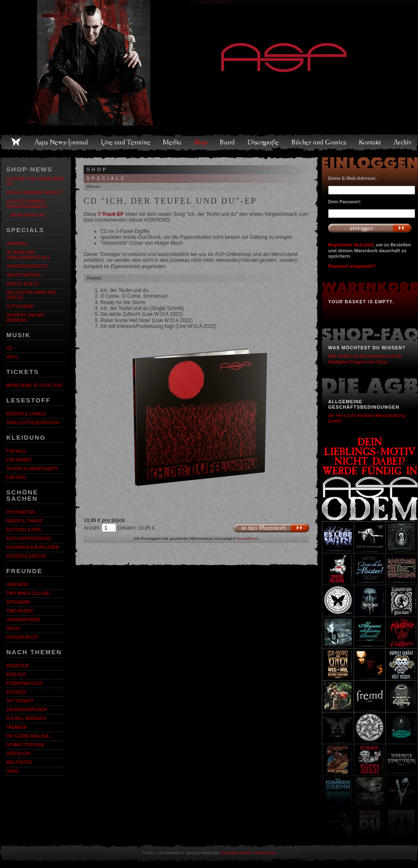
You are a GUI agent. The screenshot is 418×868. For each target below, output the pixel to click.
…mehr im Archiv (26, 215)
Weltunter (19, 762)
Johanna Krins (23, 620)
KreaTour (18, 666)
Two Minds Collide (28, 593)
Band (228, 142)
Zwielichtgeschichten (33, 423)
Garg (12, 771)
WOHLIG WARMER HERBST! (34, 193)
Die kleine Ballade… (30, 736)
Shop (201, 142)
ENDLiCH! (16, 675)
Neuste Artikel (24, 275)
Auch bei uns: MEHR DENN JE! (35, 181)
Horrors (17, 244)
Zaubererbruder (27, 710)
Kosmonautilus (24, 683)
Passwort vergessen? (352, 266)
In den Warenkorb (271, 528)
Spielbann (18, 602)
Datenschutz (265, 853)
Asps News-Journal (62, 142)
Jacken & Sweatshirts (32, 469)
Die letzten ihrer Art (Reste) (31, 295)
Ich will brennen (26, 718)
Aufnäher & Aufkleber (33, 547)
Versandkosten (248, 538)
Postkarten (20, 512)
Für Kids (16, 478)
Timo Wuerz (20, 611)
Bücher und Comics (319, 142)
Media (172, 142)
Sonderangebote (27, 266)
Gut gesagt (20, 701)
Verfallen (18, 754)
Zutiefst (16, 692)
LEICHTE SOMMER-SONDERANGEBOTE (27, 204)
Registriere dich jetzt (351, 245)
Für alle (16, 451)
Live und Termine (126, 142)
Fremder (17, 727)
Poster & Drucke (26, 556)
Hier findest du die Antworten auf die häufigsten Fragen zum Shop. (365, 359)
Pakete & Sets (22, 284)
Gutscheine (20, 306)
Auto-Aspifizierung (29, 539)
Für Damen (19, 460)
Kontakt (370, 142)
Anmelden (370, 228)
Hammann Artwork (236, 853)
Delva (13, 629)
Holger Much (22, 637)
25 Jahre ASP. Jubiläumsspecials (28, 255)
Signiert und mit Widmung (25, 318)
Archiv (403, 142)
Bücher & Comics (26, 414)
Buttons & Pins (24, 530)
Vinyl (12, 357)
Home (16, 142)
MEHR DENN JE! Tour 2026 (34, 385)
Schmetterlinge (25, 745)
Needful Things (24, 521)
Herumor (17, 585)
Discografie (264, 142)
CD (9, 348)
